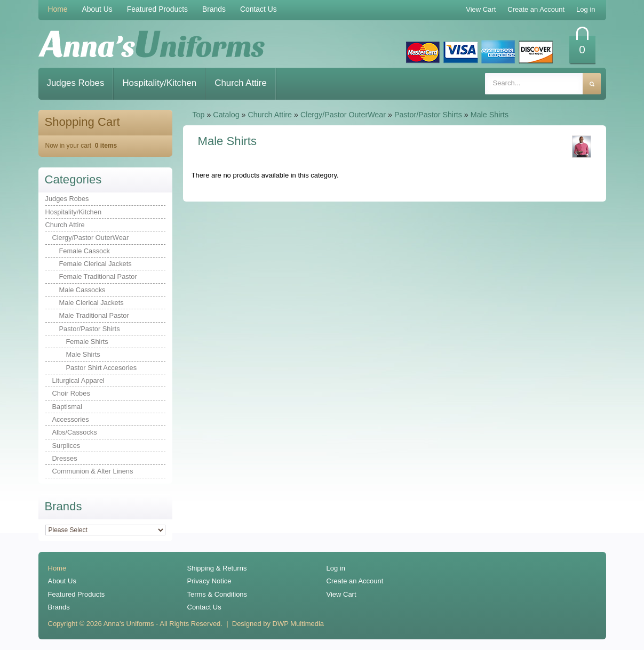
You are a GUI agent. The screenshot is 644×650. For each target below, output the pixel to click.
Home (58, 9)
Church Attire (241, 83)
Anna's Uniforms (129, 624)
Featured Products (157, 9)
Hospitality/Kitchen (159, 83)
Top (198, 115)
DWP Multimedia (298, 624)
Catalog (226, 115)
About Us (97, 9)
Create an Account (355, 581)
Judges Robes (76, 83)
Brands (214, 9)
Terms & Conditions (217, 594)
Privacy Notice (209, 581)
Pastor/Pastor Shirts (428, 115)
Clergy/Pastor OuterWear (343, 115)
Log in (336, 568)
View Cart (341, 594)
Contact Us (259, 9)
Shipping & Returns (217, 568)
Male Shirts (490, 115)
